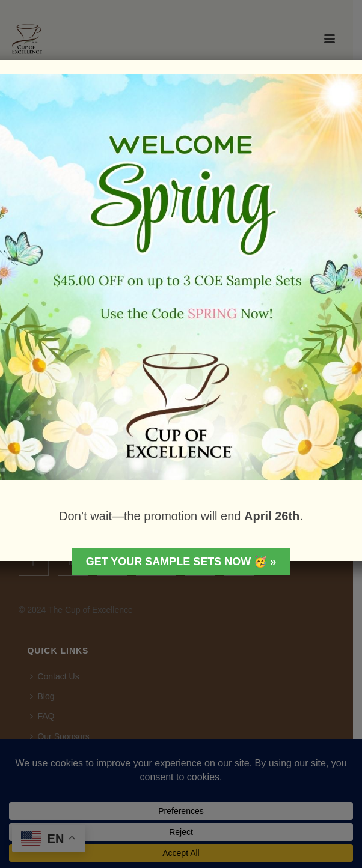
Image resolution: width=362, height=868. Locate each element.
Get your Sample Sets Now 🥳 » (181, 562)
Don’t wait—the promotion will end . (181, 516)
